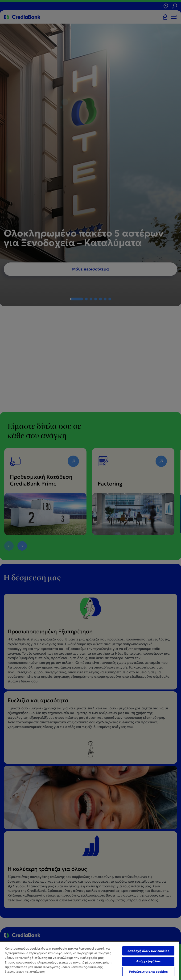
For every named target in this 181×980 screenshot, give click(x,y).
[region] (90, 961)
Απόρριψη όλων (148, 961)
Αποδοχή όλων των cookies (148, 951)
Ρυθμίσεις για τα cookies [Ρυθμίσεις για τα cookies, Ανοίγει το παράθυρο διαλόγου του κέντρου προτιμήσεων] (148, 972)
